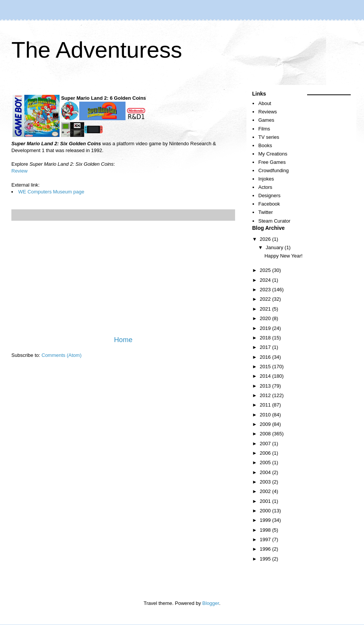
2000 (266, 511)
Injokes (266, 179)
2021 (266, 309)
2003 (266, 482)
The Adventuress (97, 50)
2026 (266, 239)
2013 (266, 386)
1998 (266, 530)
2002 (266, 491)
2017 (266, 347)
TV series (269, 137)
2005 (266, 462)
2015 (266, 367)
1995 (266, 559)
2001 (266, 501)
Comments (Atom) (62, 355)
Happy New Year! (283, 256)
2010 (266, 415)
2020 (266, 318)
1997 (266, 539)
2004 (266, 472)
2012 (266, 395)
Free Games (272, 162)
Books (265, 145)
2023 (266, 290)
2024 (266, 280)
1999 (266, 520)
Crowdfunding (273, 170)
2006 (266, 453)
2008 (266, 434)
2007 (266, 444)
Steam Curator (274, 221)
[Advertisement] (123, 278)
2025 (266, 270)
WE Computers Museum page (51, 192)
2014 (266, 376)
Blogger (211, 603)
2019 (266, 328)
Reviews (268, 112)
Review (20, 171)
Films (264, 129)
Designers (269, 196)
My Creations (273, 154)
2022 (266, 299)
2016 (266, 357)
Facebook (269, 204)
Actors (265, 187)
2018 (266, 338)
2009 (266, 424)
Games (266, 120)
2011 (266, 405)
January (275, 247)
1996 (266, 549)
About (265, 103)
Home (123, 340)
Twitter (265, 212)
